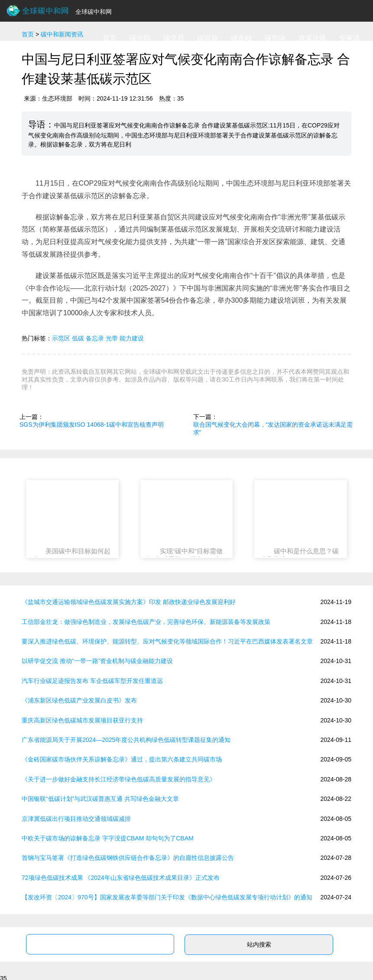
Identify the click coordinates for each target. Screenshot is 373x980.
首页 (110, 38)
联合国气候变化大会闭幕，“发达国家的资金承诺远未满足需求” (273, 428)
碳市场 (275, 38)
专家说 (350, 38)
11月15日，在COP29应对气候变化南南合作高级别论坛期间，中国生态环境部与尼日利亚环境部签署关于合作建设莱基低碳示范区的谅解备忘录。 (186, 189)
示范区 (61, 338)
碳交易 (174, 38)
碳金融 (241, 38)
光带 (112, 338)
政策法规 (312, 38)
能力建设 (132, 338)
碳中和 (140, 38)
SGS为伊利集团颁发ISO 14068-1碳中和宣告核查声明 (92, 425)
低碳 (78, 338)
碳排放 (208, 38)
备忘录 (95, 338)
